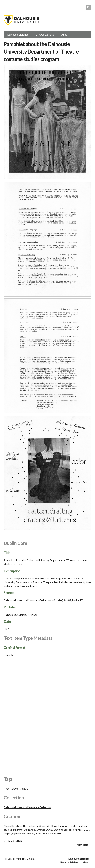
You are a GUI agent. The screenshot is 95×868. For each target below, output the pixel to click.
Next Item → (84, 845)
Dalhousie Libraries (18, 35)
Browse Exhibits (45, 35)
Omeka (31, 859)
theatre (24, 789)
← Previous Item (13, 841)
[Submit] (89, 8)
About (65, 35)
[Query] (47, 8)
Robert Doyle (11, 789)
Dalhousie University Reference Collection (27, 807)
